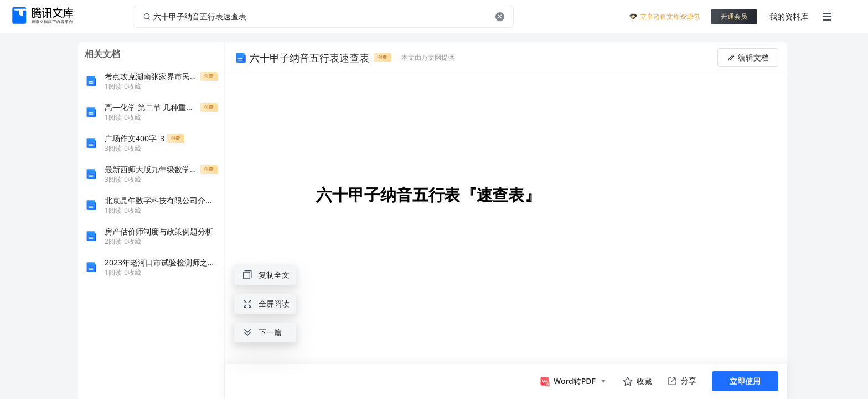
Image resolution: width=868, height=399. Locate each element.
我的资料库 (789, 16)
